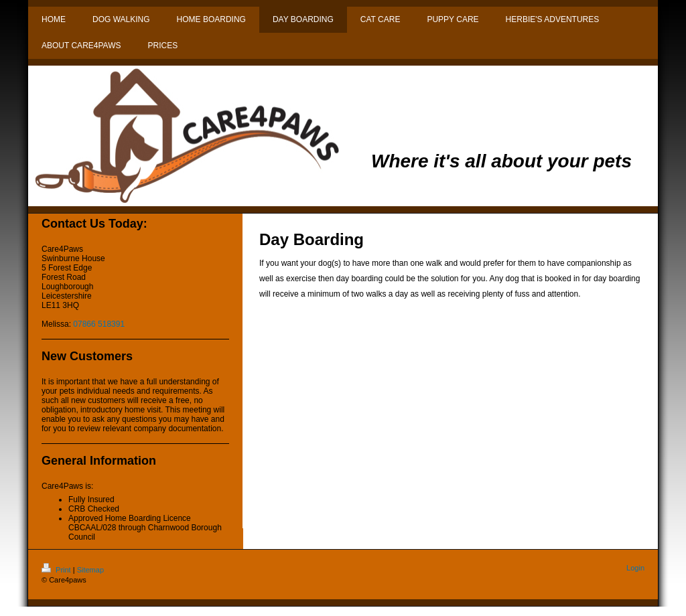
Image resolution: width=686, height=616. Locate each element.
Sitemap (90, 570)
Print (57, 570)
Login (635, 568)
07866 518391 (99, 324)
